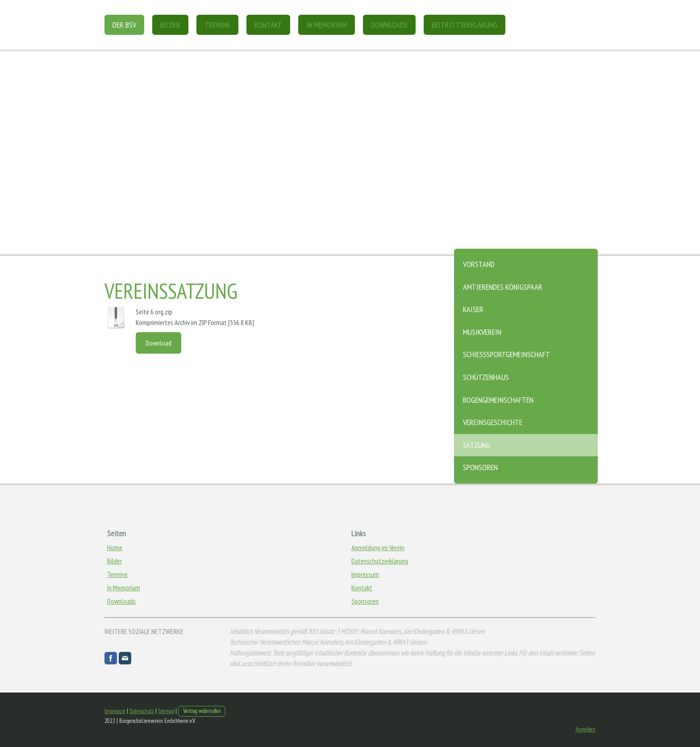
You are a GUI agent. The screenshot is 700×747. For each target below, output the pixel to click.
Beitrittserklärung (465, 25)
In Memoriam (327, 25)
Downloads (389, 25)
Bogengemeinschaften (498, 400)
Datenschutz (142, 711)
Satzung (477, 445)
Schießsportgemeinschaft (506, 354)
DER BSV (124, 25)
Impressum (365, 574)
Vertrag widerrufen (202, 711)
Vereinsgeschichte (493, 422)
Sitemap (166, 711)
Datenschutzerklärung (380, 561)
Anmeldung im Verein (378, 547)
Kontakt (268, 25)
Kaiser (473, 309)
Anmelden (585, 729)
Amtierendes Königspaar (503, 287)
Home (115, 547)
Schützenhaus (486, 377)
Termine (217, 25)
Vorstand (479, 264)
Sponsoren (480, 467)
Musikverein (482, 332)
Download (158, 343)
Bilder (170, 25)
